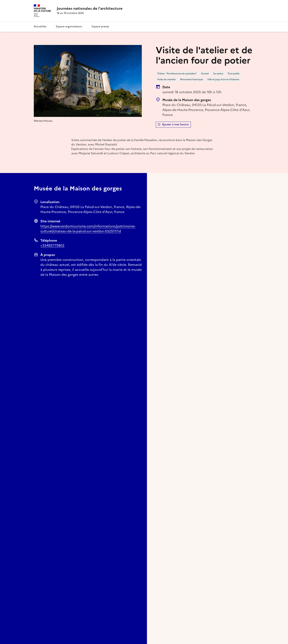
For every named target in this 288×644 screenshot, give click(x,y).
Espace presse (100, 27)
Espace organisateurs (69, 27)
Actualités (40, 27)
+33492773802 (52, 245)
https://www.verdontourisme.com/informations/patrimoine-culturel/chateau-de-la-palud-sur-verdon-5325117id (88, 229)
